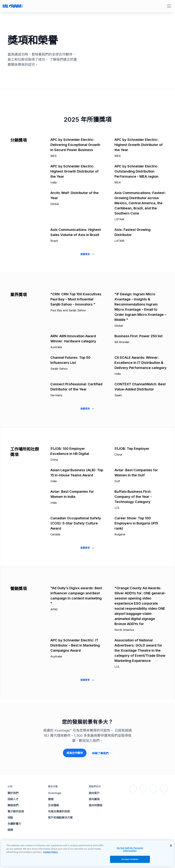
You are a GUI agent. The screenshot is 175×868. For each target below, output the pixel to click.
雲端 (51, 798)
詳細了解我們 (101, 753)
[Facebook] (133, 788)
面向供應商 (96, 804)
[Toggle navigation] (169, 6)
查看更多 (87, 254)
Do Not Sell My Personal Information (130, 849)
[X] (143, 788)
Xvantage (55, 792)
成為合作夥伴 (74, 753)
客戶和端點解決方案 (60, 817)
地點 (10, 817)
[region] (87, 853)
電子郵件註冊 (16, 811)
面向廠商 (94, 798)
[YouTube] (164, 788)
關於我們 (13, 792)
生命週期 (53, 804)
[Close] (171, 845)
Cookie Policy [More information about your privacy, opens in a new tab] (51, 852)
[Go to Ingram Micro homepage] (13, 6)
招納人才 (13, 798)
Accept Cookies (130, 859)
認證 (10, 829)
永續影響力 (14, 823)
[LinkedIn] (153, 788)
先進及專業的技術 (59, 811)
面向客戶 (94, 792)
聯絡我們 (13, 804)
